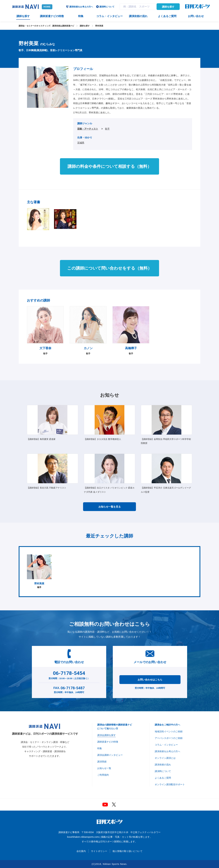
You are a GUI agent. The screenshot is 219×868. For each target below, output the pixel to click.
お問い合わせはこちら (150, 680)
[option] (39, 572)
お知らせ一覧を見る (110, 507)
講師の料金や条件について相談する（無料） (109, 166)
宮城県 (81, 143)
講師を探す (168, 7)
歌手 (107, 129)
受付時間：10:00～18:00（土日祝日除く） (69, 675)
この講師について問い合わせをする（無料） (109, 268)
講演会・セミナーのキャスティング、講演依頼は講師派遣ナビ (46, 26)
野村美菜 (99, 26)
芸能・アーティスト (88, 129)
